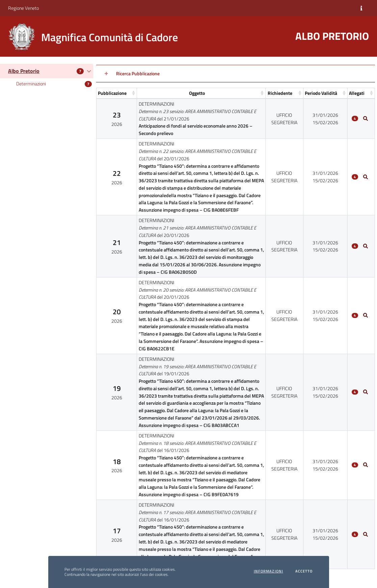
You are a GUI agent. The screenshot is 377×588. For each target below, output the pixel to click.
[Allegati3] (366, 316)
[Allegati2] (366, 246)
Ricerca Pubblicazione (138, 73)
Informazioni (268, 571)
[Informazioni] (361, 8)
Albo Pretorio (24, 71)
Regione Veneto (23, 8)
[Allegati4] (366, 392)
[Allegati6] (366, 534)
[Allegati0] (366, 118)
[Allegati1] (366, 177)
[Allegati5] (366, 465)
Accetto (304, 571)
